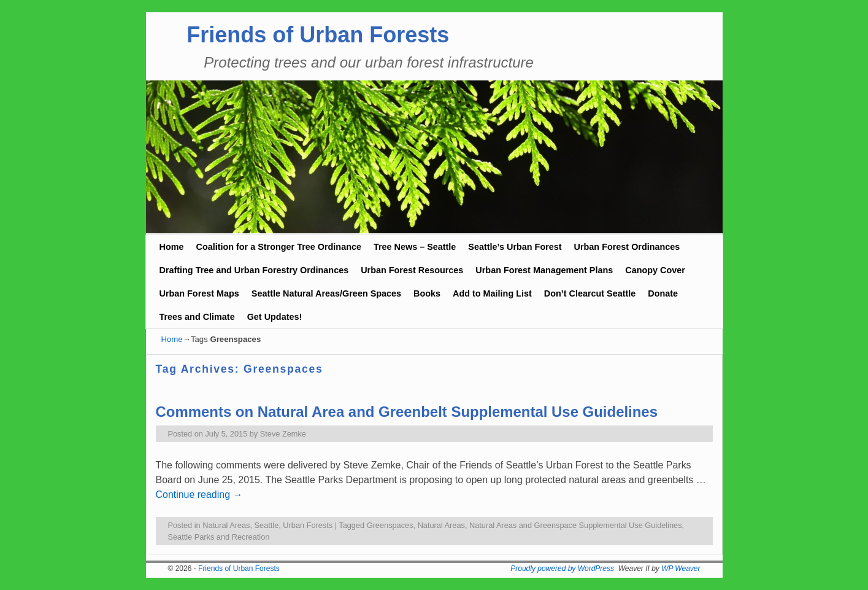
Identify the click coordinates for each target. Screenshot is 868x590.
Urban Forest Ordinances (627, 247)
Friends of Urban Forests (318, 35)
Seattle (267, 525)
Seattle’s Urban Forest (515, 247)
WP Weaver (681, 569)
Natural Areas (226, 525)
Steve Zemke (283, 434)
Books (427, 293)
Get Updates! (275, 317)
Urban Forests (308, 525)
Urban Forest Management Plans (544, 270)
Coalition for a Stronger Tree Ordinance (278, 247)
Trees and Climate (197, 317)
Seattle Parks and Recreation (219, 537)
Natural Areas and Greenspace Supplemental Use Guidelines (576, 525)
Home (172, 247)
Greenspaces (390, 525)
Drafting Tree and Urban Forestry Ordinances (254, 270)
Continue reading (199, 495)
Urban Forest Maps (199, 293)
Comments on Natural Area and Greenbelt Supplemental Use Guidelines (407, 412)
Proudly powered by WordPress (562, 569)
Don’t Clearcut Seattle (590, 293)
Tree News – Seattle (415, 247)
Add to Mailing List (492, 293)
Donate (663, 293)
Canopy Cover (655, 270)
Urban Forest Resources (412, 270)
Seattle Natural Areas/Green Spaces (326, 293)
